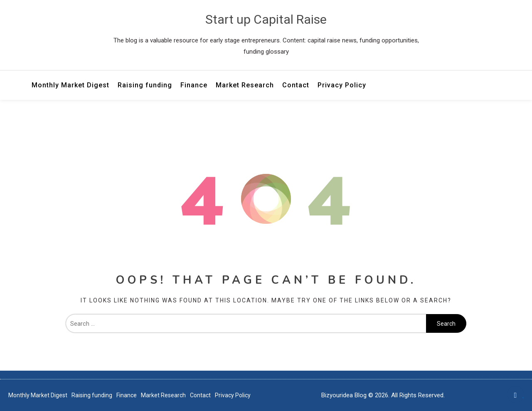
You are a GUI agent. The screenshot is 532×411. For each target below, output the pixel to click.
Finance (194, 85)
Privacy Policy (342, 85)
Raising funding (145, 85)
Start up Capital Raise (266, 19)
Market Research (245, 85)
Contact (296, 85)
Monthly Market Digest (70, 85)
